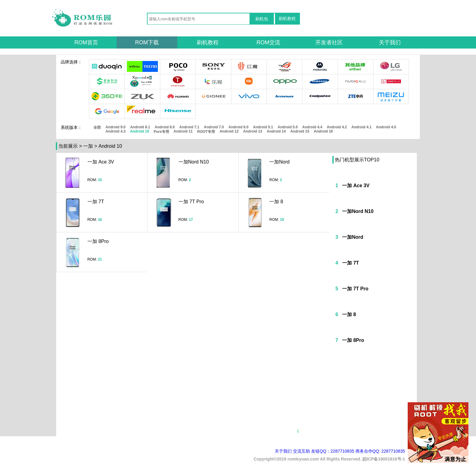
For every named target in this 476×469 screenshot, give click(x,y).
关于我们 (390, 42)
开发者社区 (329, 42)
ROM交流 (268, 42)
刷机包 (262, 19)
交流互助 (301, 451)
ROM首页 (86, 42)
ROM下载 (147, 42)
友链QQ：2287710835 (333, 451)
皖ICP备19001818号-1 (384, 459)
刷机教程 (287, 19)
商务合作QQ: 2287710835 (380, 451)
